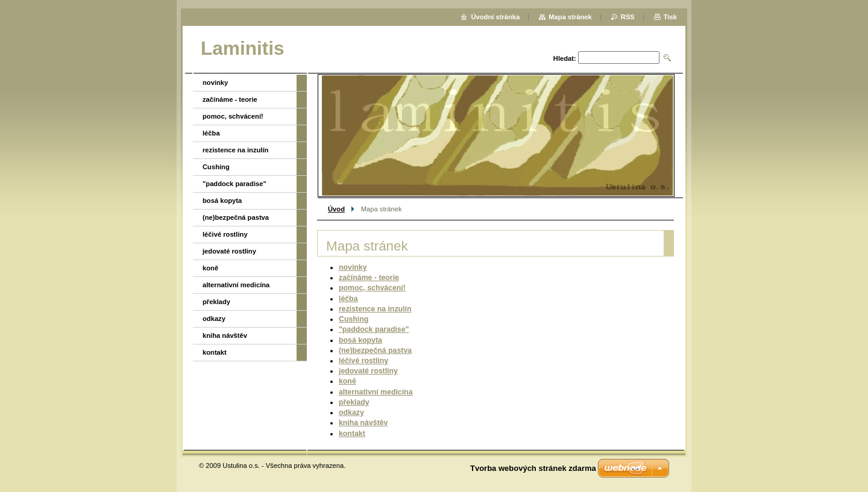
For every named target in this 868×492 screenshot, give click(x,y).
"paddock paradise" (374, 329)
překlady (354, 402)
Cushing (354, 319)
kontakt (352, 434)
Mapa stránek (570, 17)
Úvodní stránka (495, 17)
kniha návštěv (363, 423)
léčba (348, 299)
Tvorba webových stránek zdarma (533, 468)
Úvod (336, 209)
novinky (353, 267)
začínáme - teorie (369, 278)
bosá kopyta (360, 340)
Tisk (670, 17)
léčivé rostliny (363, 361)
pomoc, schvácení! (372, 288)
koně (348, 381)
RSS (628, 17)
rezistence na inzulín (375, 309)
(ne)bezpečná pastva (375, 350)
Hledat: (565, 58)
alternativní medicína (376, 392)
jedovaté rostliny (368, 371)
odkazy (351, 413)
